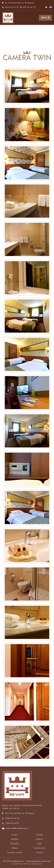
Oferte (15, 848)
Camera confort (15, 853)
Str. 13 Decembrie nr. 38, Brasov (18, 3)
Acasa (15, 835)
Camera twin (39, 848)
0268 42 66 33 (10, 7)
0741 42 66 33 (28, 7)
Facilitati (15, 839)
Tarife (39, 844)
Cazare (39, 835)
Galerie (39, 839)
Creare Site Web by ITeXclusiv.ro (27, 864)
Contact (39, 853)
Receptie (15, 844)
